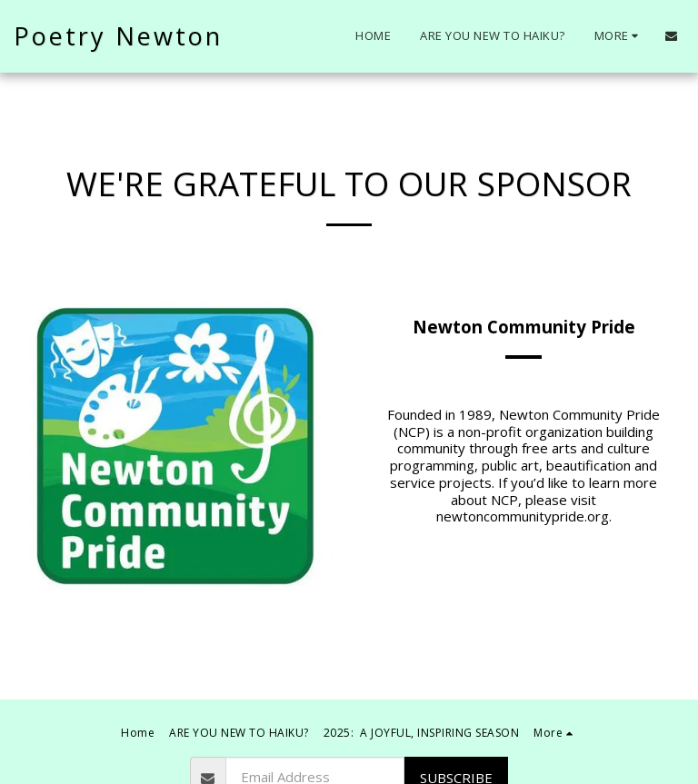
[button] (671, 36)
